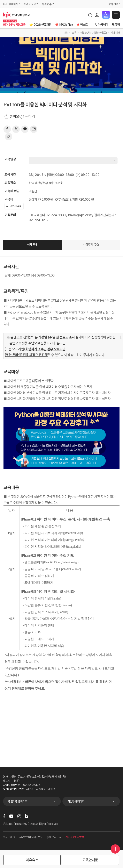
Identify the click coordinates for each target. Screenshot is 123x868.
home (66, 33)
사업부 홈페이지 (76, 801)
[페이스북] (7, 129)
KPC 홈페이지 (10, 4)
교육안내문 (90, 860)
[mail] (34, 129)
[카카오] (25, 129)
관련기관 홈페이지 (18, 801)
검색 (90, 15)
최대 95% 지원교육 (14, 25)
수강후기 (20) (91, 245)
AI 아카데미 (101, 25)
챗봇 (106, 15)
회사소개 (9, 837)
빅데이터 (115, 33)
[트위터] (16, 129)
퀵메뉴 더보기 (115, 849)
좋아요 (14, 117)
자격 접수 (47, 4)
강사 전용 (113, 4)
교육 (74, 33)
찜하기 (30, 117)
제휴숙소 (32, 860)
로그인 (97, 15)
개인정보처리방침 (75, 837)
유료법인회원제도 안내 (31, 837)
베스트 (84, 25)
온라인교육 (30, 4)
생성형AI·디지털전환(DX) (93, 33)
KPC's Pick (66, 25)
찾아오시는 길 (54, 837)
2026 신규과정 (43, 25)
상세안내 (32, 245)
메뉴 (116, 15)
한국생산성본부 (16, 15)
